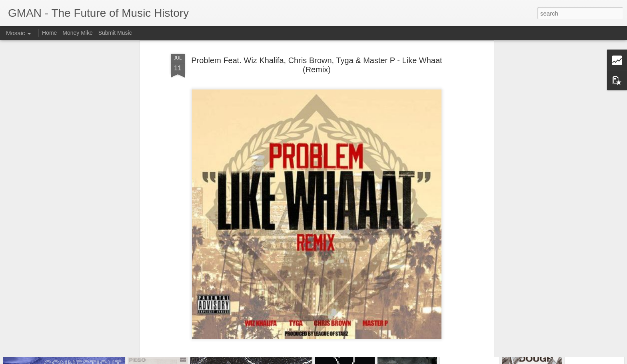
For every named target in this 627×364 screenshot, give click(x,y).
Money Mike (77, 33)
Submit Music (115, 33)
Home (49, 33)
